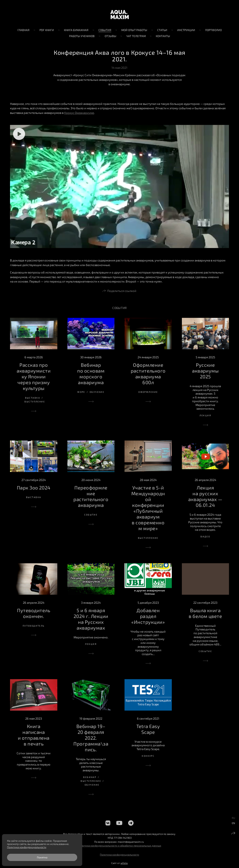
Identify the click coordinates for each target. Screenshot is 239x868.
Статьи (162, 30)
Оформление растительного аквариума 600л (148, 374)
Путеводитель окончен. (34, 613)
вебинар (90, 777)
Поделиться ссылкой (122, 291)
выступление (35, 402)
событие (91, 515)
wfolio (124, 863)
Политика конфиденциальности (119, 855)
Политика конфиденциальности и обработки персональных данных (120, 846)
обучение (97, 392)
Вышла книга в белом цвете (205, 613)
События (105, 30)
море (81, 392)
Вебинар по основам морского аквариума (91, 374)
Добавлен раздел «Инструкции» (148, 616)
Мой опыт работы (134, 30)
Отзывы (110, 36)
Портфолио (213, 30)
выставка (33, 398)
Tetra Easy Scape (148, 729)
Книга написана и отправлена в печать (34, 735)
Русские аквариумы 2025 (205, 371)
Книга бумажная (76, 30)
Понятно (42, 857)
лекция (205, 415)
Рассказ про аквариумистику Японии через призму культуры (34, 376)
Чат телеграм (136, 36)
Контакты (163, 36)
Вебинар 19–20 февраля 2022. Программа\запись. (91, 738)
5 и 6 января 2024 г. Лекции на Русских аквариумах (91, 619)
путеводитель (34, 626)
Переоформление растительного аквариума (91, 496)
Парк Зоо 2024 (34, 488)
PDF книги (47, 30)
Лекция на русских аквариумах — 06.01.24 (205, 496)
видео (205, 536)
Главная (23, 30)
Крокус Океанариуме (79, 113)
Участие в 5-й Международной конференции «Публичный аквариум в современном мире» (148, 508)
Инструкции (186, 30)
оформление (148, 392)
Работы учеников (82, 36)
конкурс (148, 756)
